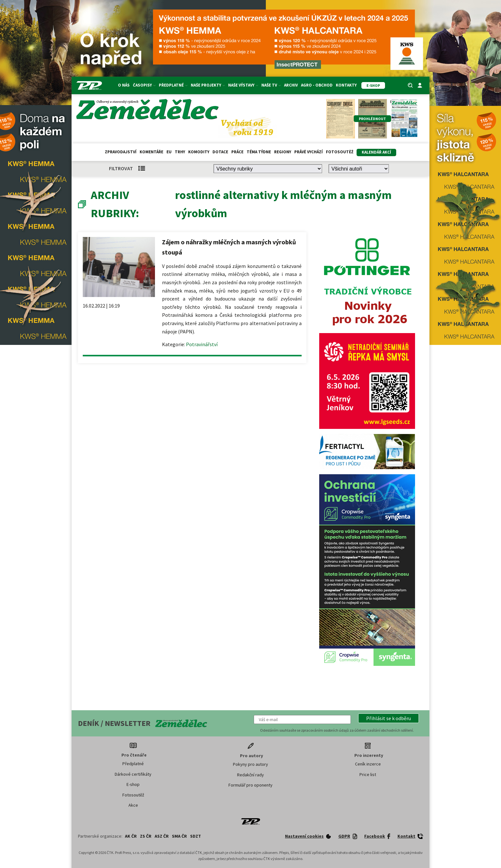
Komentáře (151, 152)
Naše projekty (208, 85)
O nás (124, 85)
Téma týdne (259, 152)
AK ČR (131, 836)
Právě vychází (308, 152)
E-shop (133, 784)
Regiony (283, 152)
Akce (133, 805)
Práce (237, 152)
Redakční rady (250, 775)
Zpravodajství (121, 152)
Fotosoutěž (340, 152)
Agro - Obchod (317, 85)
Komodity (199, 152)
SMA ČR (179, 836)
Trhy (180, 152)
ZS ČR (146, 836)
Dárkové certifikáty (133, 774)
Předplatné (173, 85)
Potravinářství (202, 344)
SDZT (196, 836)
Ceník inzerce (368, 764)
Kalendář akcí (376, 152)
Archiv (291, 85)
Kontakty (346, 85)
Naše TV (271, 85)
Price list (368, 774)
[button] (389, 718)
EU (169, 152)
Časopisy (144, 85)
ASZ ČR (162, 836)
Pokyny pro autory (250, 764)
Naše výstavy (243, 85)
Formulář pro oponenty (250, 785)
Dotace (220, 152)
